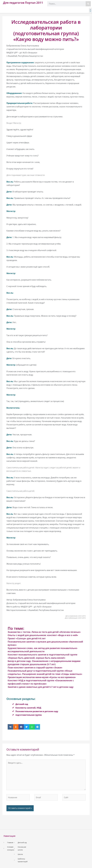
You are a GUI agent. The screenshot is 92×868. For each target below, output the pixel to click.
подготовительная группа (29, 715)
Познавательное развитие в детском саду (37, 711)
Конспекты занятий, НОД (28, 708)
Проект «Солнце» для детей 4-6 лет (27, 638)
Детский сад (22, 704)
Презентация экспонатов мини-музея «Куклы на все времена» (42, 677)
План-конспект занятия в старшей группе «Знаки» (35, 667)
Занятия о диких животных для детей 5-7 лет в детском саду (41, 687)
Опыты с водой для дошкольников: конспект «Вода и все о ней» (43, 635)
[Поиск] (88, 4)
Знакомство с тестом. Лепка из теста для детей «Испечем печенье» (44, 632)
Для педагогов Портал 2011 (23, 3)
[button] (90, 10)
